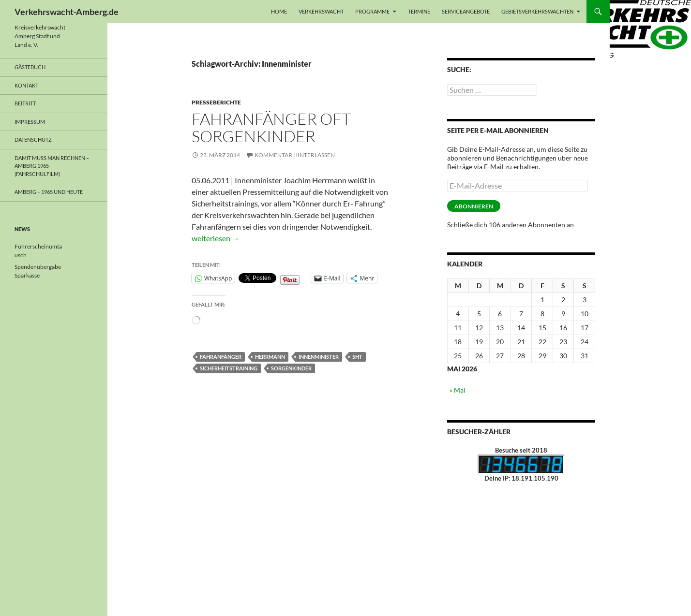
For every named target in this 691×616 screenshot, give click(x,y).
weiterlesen (216, 238)
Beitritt (25, 103)
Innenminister (319, 357)
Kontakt (26, 85)
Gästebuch (30, 67)
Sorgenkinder (291, 368)
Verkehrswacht (321, 11)
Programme (372, 11)
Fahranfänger (221, 357)
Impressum (30, 122)
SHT (357, 357)
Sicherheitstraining (229, 368)
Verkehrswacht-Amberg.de (67, 12)
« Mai (458, 390)
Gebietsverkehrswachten (537, 11)
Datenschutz (33, 139)
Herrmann (270, 357)
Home (279, 11)
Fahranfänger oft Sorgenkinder (271, 127)
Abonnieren (474, 206)
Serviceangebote (466, 11)
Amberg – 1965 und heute (49, 192)
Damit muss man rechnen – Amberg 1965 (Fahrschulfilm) (52, 166)
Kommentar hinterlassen (295, 155)
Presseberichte (216, 102)
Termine (419, 11)
